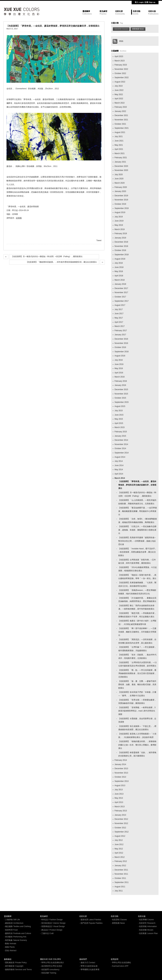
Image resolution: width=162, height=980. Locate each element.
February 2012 (121, 861)
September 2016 (122, 352)
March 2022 (120, 103)
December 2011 (121, 870)
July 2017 (119, 309)
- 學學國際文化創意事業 (89, 970)
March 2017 (120, 326)
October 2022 (120, 73)
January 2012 (120, 866)
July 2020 (119, 175)
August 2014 (120, 457)
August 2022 (120, 82)
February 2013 (121, 811)
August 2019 (120, 212)
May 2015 (119, 419)
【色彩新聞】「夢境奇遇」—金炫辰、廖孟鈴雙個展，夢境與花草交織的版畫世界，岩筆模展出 (137, 485)
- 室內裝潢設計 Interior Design (53, 923)
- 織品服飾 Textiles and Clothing (17, 926)
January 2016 (120, 385)
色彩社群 (119, 11)
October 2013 (120, 777)
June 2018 (119, 267)
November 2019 (121, 200)
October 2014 (120, 448)
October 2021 (120, 124)
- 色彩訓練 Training (48, 973)
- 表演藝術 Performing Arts (15, 937)
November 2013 (121, 773)
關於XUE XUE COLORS (51, 959)
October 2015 (120, 398)
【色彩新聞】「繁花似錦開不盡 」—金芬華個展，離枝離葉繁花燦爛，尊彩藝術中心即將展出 (138, 511)
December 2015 (121, 389)
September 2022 (122, 78)
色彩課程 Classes (121, 29)
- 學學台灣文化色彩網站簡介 (52, 963)
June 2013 (119, 794)
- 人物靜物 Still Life (12, 920)
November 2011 (121, 874)
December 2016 (121, 339)
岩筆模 (19, 218)
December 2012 (121, 819)
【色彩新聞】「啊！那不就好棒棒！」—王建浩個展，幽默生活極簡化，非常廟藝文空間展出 (137, 632)
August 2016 (120, 356)
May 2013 (119, 798)
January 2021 (120, 162)
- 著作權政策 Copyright (14, 966)
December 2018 (121, 242)
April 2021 (119, 149)
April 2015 (119, 423)
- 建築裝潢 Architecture (14, 923)
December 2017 (121, 288)
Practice (103, 14)
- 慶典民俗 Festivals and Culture (17, 933)
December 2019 (121, 196)
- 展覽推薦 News (118, 923)
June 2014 (119, 465)
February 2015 (121, 432)
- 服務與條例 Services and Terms (18, 970)
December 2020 (121, 166)
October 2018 (120, 250)
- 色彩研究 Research (147, 923)
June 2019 (119, 221)
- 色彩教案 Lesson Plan (148, 933)
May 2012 (119, 849)
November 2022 (121, 69)
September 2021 (122, 128)
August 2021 (120, 132)
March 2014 (120, 478)
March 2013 (120, 807)
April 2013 (119, 802)
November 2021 (121, 120)
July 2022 (119, 86)
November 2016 (121, 343)
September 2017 (122, 301)
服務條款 (8, 959)
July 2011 (119, 891)
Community (120, 14)
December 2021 (121, 115)
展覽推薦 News (138, 29)
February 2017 (121, 331)
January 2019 (120, 238)
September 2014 (122, 453)
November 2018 (121, 246)
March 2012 (120, 857)
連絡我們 (83, 959)
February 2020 (121, 187)
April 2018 (119, 276)
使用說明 (115, 959)
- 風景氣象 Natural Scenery (15, 940)
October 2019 (120, 204)
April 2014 (119, 474)
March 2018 (120, 280)
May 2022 (119, 94)
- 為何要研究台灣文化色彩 (51, 966)
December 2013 (121, 769)
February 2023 (121, 65)
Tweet (99, 240)
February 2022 (121, 107)
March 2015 (120, 427)
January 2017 (120, 335)
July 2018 (119, 263)
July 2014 (119, 461)
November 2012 (121, 823)
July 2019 (119, 217)
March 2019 (120, 229)
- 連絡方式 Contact (87, 963)
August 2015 (120, 406)
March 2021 (120, 153)
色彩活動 (137, 11)
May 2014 (119, 470)
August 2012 (120, 836)
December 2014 (121, 440)
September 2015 (122, 402)
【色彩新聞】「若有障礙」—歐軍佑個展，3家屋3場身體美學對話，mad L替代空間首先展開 (137, 711)
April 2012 (119, 853)
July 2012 (119, 840)
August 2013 (120, 785)
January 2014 (120, 764)
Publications (153, 14)
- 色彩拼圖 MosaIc (146, 930)
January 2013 (120, 815)
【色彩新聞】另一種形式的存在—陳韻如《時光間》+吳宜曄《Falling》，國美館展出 (47, 256)
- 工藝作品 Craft (47, 933)
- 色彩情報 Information (147, 926)
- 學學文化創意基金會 (88, 966)
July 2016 (119, 360)
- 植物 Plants (9, 947)
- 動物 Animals (10, 944)
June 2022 (119, 90)
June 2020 (119, 179)
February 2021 (121, 158)
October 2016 (120, 347)
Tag (121, 23)
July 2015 (119, 411)
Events (136, 14)
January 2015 (120, 436)
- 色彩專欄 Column (146, 920)
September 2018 (122, 255)
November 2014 (121, 444)
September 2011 (122, 882)
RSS (118, 41)
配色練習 (103, 11)
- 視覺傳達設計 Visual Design (53, 926)
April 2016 (119, 373)
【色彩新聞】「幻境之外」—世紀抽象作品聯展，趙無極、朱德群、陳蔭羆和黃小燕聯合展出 (137, 530)
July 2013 (119, 790)
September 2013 (122, 781)
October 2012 (120, 828)
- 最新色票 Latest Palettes (90, 920)
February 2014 (121, 760)
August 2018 (120, 259)
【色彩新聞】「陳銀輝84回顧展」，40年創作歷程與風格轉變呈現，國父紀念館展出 (61, 262)
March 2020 (120, 183)
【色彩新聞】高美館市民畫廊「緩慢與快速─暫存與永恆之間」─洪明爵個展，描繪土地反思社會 (137, 541)
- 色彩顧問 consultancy (50, 970)
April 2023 (119, 56)
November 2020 (121, 170)
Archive (123, 51)
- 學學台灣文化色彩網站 (121, 963)
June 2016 (119, 364)
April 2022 (119, 99)
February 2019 (121, 234)
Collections (87, 14)
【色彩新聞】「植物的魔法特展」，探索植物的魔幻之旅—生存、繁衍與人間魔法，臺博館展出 (137, 745)
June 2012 (119, 844)
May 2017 (119, 318)
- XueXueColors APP (120, 966)
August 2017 (120, 305)
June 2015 (119, 415)
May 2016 (119, 368)
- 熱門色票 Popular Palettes (91, 923)
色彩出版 (152, 11)
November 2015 (121, 394)
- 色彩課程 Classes (119, 920)
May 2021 (119, 145)
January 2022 (120, 111)
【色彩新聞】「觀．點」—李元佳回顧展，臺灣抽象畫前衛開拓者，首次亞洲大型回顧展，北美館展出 (137, 673)
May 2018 (119, 271)
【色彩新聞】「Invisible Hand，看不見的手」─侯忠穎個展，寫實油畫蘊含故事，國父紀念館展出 (138, 552)
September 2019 (122, 208)
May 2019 (119, 225)
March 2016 (120, 377)
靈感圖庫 (86, 11)
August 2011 (120, 887)
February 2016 (121, 381)
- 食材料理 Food (11, 930)
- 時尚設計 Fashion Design (51, 920)
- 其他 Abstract (10, 951)
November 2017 (121, 292)
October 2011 (120, 878)
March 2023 (120, 61)
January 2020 (120, 191)
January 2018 (120, 284)
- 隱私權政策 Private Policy (15, 963)
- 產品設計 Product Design (51, 930)
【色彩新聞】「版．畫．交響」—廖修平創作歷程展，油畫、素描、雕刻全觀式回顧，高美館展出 (137, 685)
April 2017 (119, 322)
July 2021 (119, 136)
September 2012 (122, 832)
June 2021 (119, 141)
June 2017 (119, 314)
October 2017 (120, 297)
